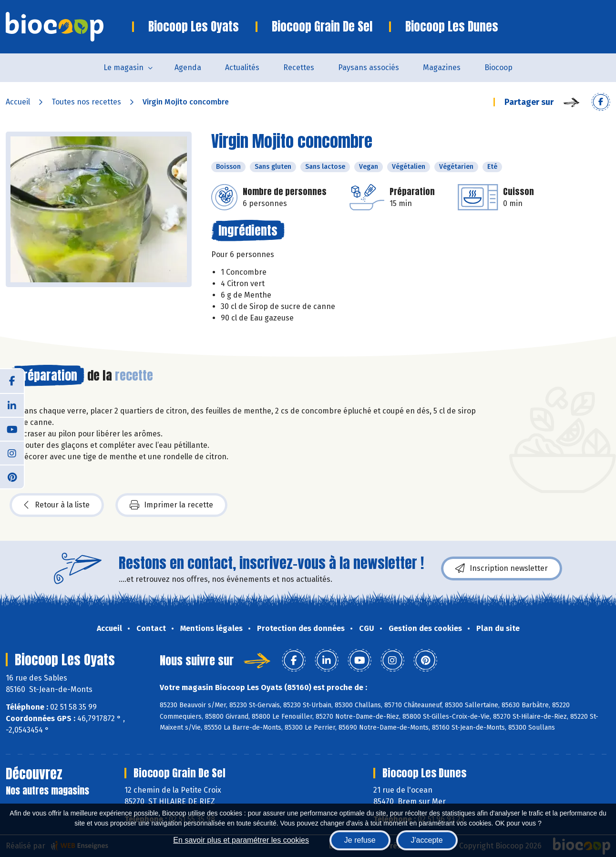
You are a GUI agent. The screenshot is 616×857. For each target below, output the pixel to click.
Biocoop (498, 67)
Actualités (242, 67)
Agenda (188, 67)
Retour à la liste (57, 505)
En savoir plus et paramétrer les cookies (241, 840)
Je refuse (360, 840)
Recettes (299, 67)
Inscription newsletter (502, 568)
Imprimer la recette (171, 505)
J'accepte (427, 840)
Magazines (442, 67)
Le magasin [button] (123, 67)
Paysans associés (369, 67)
